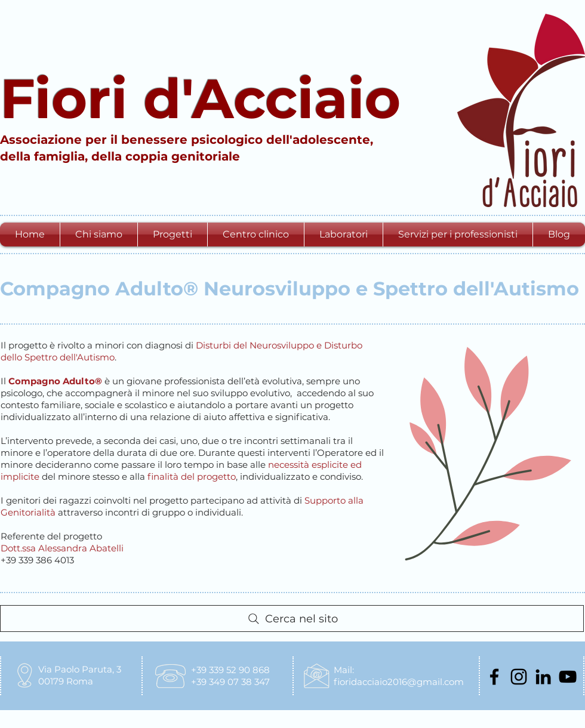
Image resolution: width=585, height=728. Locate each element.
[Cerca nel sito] (292, 619)
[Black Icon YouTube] (568, 677)
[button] (99, 235)
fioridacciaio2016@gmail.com (399, 682)
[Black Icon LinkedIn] (543, 677)
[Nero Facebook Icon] (494, 677)
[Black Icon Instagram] (519, 677)
